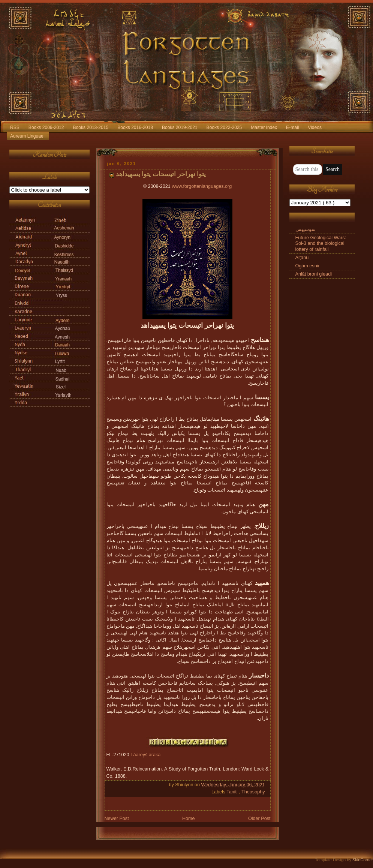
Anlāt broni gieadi (314, 274)
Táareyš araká (146, 755)
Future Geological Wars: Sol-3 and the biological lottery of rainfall (321, 243)
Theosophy (253, 792)
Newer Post (117, 819)
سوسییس (306, 229)
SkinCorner (363, 860)
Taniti (233, 792)
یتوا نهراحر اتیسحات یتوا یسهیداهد (161, 174)
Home (189, 819)
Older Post (259, 819)
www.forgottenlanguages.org (202, 186)
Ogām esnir (308, 266)
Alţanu (302, 258)
